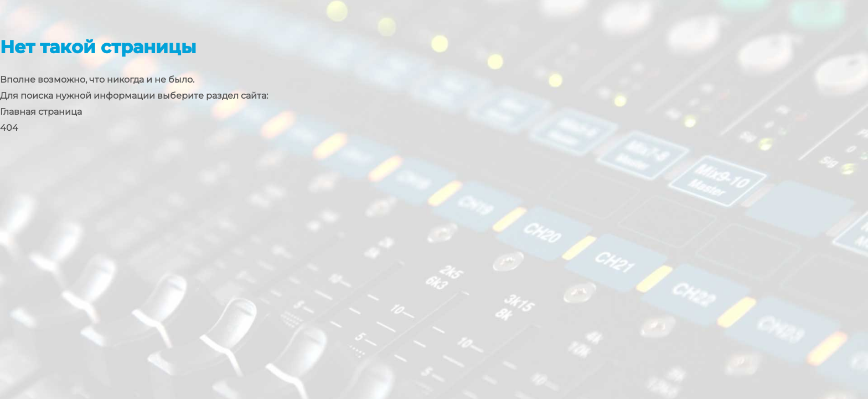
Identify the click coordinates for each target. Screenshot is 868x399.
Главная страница (41, 112)
